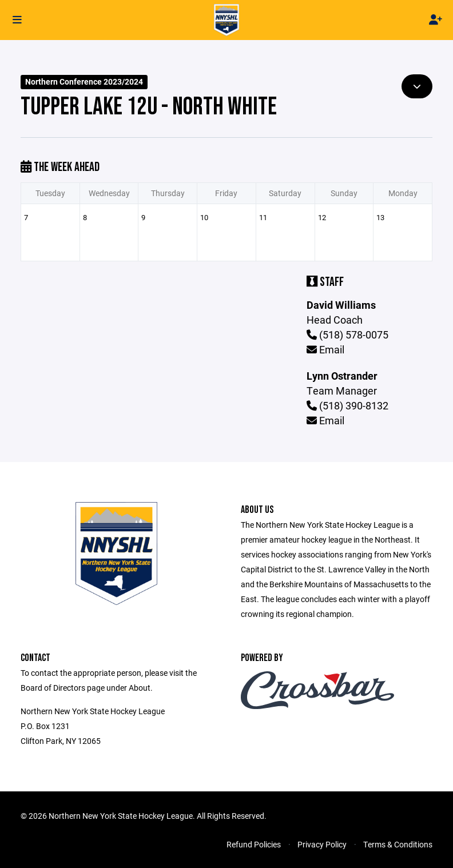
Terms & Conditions (398, 844)
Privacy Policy (322, 844)
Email (325, 349)
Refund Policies (254, 844)
